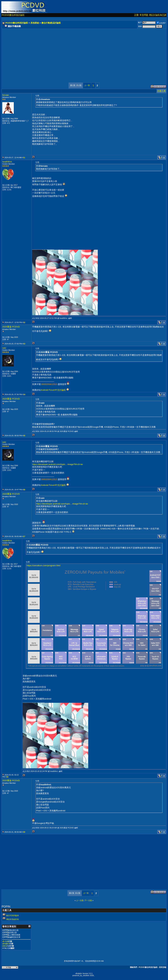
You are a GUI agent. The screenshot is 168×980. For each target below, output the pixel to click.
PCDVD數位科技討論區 (13, 15)
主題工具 (161, 91)
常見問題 (144, 15)
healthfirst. (7, 162)
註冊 (136, 15)
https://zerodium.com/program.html (43, 565)
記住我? (161, 23)
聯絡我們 (134, 967)
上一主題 (80, 900)
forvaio (6, 95)
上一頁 (87, 85)
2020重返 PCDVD (11, 327)
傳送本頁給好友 (13, 919)
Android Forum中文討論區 (53, 390)
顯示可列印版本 (13, 915)
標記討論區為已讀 (158, 15)
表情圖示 (6, 944)
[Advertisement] (84, 52)
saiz (4, 348)
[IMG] (4, 946)
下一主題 (88, 900)
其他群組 (35, 23)
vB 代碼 (5, 941)
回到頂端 (163, 967)
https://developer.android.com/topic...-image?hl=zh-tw (57, 464)
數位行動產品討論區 (51, 23)
